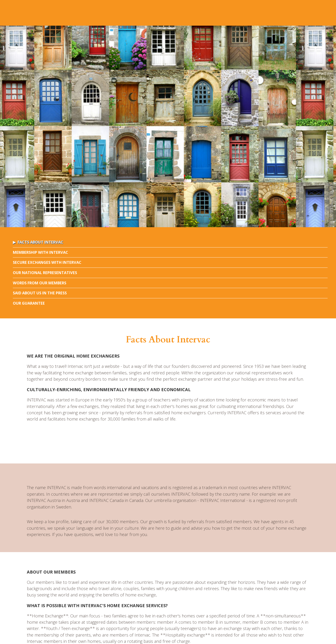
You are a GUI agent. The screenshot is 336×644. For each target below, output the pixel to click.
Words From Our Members (40, 283)
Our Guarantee (29, 303)
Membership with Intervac (40, 252)
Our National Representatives (45, 273)
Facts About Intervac (40, 242)
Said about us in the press (40, 293)
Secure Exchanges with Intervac (47, 262)
